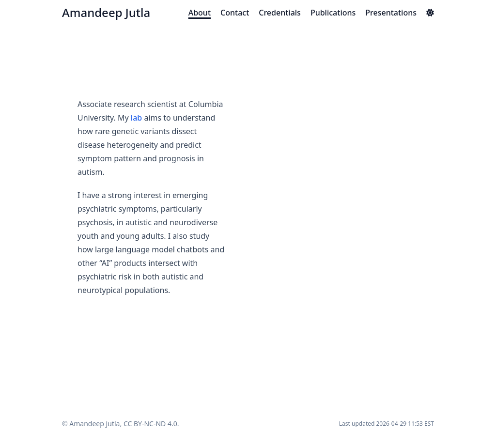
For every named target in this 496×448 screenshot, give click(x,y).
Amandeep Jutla (106, 12)
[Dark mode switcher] (430, 13)
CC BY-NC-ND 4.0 (150, 424)
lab (136, 118)
